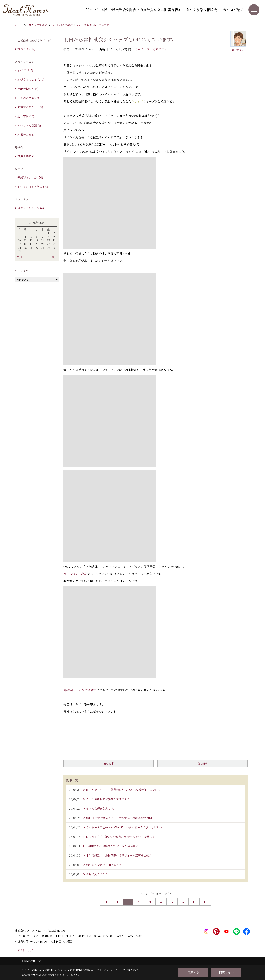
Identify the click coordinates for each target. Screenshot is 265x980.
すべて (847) (25, 70)
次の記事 (202, 764)
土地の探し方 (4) (28, 89)
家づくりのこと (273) (31, 79)
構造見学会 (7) (26, 156)
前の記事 (109, 764)
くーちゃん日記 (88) (30, 125)
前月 (19, 257)
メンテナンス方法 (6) (31, 208)
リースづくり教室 (75, 574)
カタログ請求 (233, 10)
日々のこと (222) (28, 98)
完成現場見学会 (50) (30, 177)
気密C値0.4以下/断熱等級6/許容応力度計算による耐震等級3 (133, 10)
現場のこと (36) (27, 135)
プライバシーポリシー (109, 970)
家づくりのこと (157, 49)
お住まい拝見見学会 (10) (33, 187)
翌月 (54, 257)
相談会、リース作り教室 (80, 690)
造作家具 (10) (26, 116)
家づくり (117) (26, 49)
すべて (139, 49)
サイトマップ (25, 950)
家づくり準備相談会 (201, 10)
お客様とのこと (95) (30, 107)
